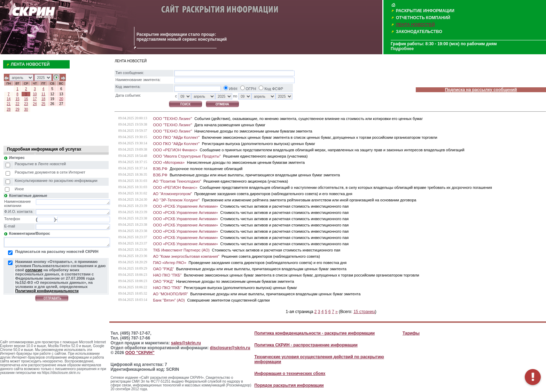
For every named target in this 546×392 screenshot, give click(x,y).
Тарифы (411, 333)
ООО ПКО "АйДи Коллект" (176, 137)
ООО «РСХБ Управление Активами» (185, 206)
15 (18, 99)
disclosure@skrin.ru (230, 348)
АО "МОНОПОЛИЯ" (170, 294)
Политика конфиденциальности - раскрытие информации (314, 333)
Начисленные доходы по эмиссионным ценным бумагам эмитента (253, 131)
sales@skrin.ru (186, 343)
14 (9, 99)
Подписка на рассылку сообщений (481, 90)
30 (26, 109)
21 (9, 104)
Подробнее (402, 49)
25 (43, 104)
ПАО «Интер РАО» (169, 263)
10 (35, 94)
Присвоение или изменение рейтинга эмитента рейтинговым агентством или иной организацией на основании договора (309, 200)
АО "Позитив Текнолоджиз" (177, 181)
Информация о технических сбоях (290, 374)
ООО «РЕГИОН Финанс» (175, 150)
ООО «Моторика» (169, 162)
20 (61, 99)
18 (43, 99)
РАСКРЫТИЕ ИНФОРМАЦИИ (425, 11)
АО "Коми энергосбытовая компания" (186, 256)
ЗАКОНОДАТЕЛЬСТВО (419, 32)
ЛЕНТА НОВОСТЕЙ (415, 25)
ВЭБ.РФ (160, 169)
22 (18, 104)
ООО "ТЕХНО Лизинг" (172, 119)
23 (26, 104)
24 (35, 104)
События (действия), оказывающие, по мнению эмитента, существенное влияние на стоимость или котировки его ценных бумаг (309, 119)
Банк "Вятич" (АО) (169, 300)
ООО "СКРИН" (140, 353)
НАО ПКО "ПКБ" (167, 275)
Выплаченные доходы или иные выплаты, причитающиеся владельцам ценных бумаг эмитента (255, 175)
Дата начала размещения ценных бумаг (230, 125)
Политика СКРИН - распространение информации (306, 345)
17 (35, 99)
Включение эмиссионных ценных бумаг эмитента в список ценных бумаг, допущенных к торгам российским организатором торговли (320, 137)
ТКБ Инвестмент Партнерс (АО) (181, 250)
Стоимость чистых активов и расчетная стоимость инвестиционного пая (284, 206)
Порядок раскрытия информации (289, 385)
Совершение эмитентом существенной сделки (228, 300)
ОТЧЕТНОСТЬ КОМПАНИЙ (423, 18)
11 (43, 94)
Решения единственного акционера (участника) (265, 156)
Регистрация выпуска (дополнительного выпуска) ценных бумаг (259, 144)
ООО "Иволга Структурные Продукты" (187, 156)
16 (26, 99)
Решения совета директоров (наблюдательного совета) (271, 256)
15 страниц (364, 312)
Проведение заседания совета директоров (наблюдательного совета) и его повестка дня (273, 194)
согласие (34, 270)
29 (18, 109)
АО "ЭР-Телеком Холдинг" (176, 200)
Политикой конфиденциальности (47, 291)
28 (9, 109)
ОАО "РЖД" (163, 269)
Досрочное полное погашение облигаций (206, 169)
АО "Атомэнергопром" (172, 194)
